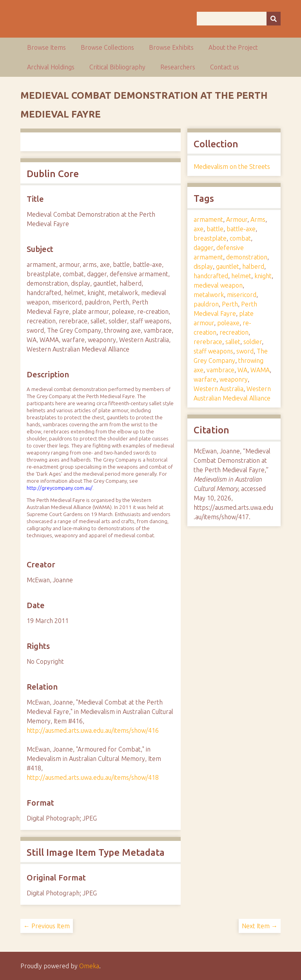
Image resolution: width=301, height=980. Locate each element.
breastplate (210, 238)
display (203, 266)
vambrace (220, 370)
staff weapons (213, 351)
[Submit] (274, 19)
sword (245, 351)
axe (199, 229)
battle (215, 229)
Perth (230, 304)
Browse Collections (107, 47)
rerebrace (208, 342)
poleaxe (228, 323)
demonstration (247, 257)
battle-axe (241, 229)
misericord (242, 295)
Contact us (225, 67)
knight (263, 276)
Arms (258, 219)
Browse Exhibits (171, 47)
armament (208, 219)
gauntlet (228, 266)
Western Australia (218, 389)
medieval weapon (218, 285)
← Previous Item (47, 926)
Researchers (178, 67)
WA (242, 370)
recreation (234, 332)
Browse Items (46, 47)
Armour (237, 219)
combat (240, 238)
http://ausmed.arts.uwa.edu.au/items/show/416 (93, 730)
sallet (233, 342)
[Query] (239, 19)
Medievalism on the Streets (232, 167)
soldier (253, 342)
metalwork (209, 295)
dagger (203, 248)
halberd (253, 266)
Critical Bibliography (117, 67)
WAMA (260, 370)
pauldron (206, 304)
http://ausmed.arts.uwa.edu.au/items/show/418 (93, 777)
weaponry (234, 379)
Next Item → (260, 926)
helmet (241, 276)
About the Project (233, 47)
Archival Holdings (51, 67)
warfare (205, 379)
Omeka (89, 966)
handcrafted (211, 276)
